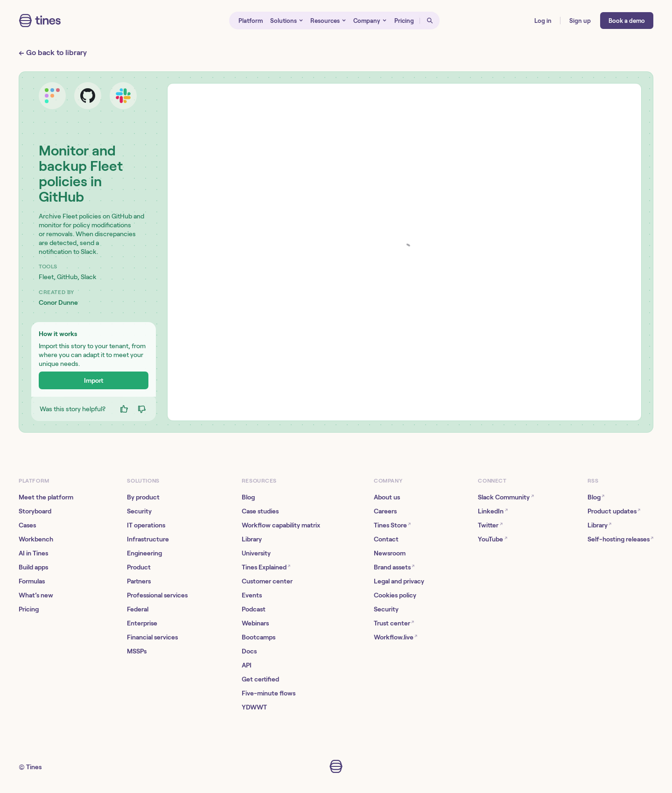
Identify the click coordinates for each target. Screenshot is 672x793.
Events (252, 595)
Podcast (254, 609)
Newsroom (390, 553)
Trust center (394, 623)
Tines (34, 767)
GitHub (67, 277)
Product (139, 567)
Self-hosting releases (620, 539)
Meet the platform (46, 497)
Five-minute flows (269, 693)
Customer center (267, 581)
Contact (386, 539)
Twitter (490, 525)
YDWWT (254, 707)
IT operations (146, 525)
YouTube (492, 539)
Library (252, 539)
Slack (89, 277)
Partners (139, 581)
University (256, 553)
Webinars (255, 623)
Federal (138, 609)
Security (139, 511)
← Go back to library (53, 53)
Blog (248, 497)
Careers (385, 511)
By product (143, 497)
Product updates (614, 511)
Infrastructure (148, 539)
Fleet (46, 277)
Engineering (144, 553)
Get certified (260, 679)
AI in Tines (33, 553)
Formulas (32, 581)
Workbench (36, 539)
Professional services (157, 595)
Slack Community (506, 497)
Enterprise (142, 623)
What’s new (36, 595)
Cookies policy (395, 595)
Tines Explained (266, 567)
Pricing (29, 609)
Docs (249, 651)
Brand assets (394, 567)
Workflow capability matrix (281, 525)
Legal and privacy (399, 581)
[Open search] (430, 21)
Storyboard (35, 511)
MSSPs (137, 651)
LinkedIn (493, 511)
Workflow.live (395, 637)
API (247, 665)
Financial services (152, 637)
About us (387, 497)
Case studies (260, 511)
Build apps (33, 567)
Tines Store (392, 525)
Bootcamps (259, 637)
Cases (27, 525)
